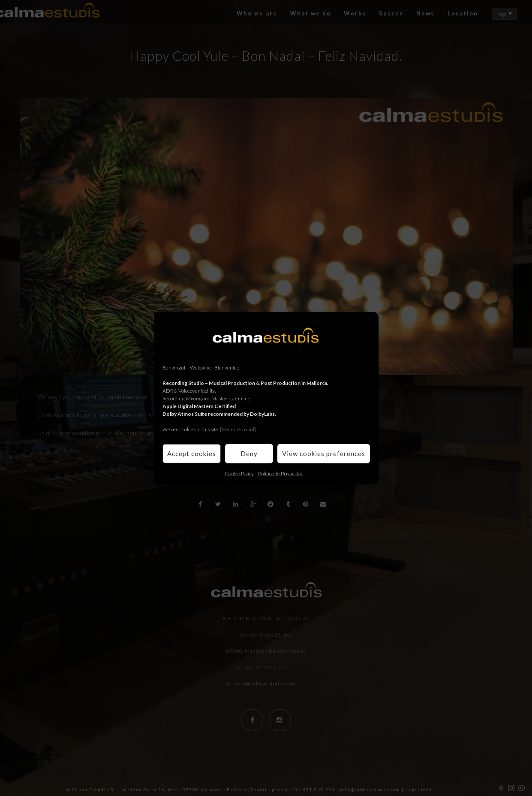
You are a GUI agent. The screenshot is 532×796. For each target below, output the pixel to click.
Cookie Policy (239, 473)
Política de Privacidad (281, 473)
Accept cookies (192, 454)
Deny (249, 454)
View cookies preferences (324, 454)
